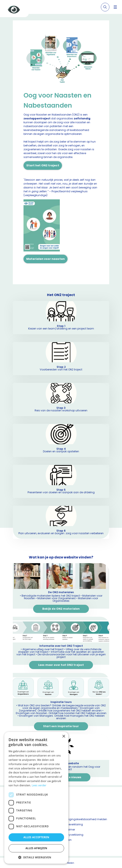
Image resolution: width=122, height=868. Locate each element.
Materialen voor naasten (46, 259)
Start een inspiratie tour (61, 726)
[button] (36, 857)
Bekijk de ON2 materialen (61, 609)
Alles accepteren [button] (36, 837)
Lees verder (39, 785)
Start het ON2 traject (43, 165)
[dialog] (36, 798)
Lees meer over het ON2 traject (61, 665)
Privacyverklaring (72, 835)
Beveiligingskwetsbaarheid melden (84, 819)
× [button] (64, 736)
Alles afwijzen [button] (36, 848)
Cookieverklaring (72, 824)
